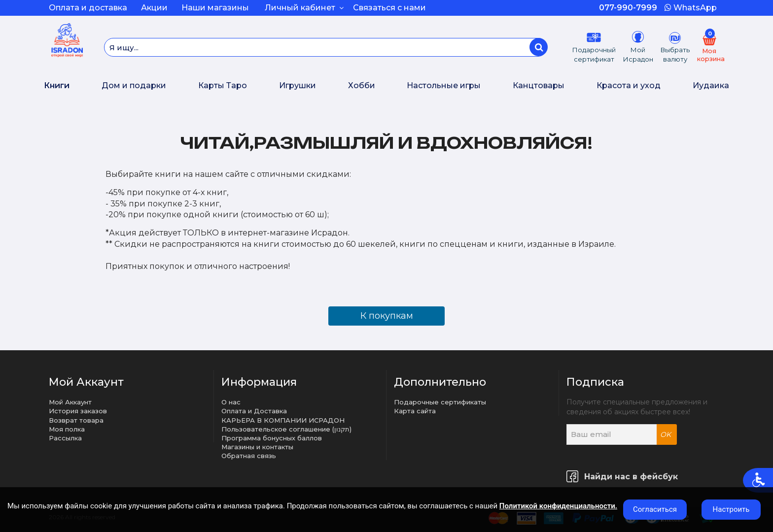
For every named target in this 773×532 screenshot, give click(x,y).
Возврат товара (76, 420)
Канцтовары (539, 85)
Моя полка (67, 429)
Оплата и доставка (88, 8)
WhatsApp (691, 8)
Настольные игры (444, 85)
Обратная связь (249, 456)
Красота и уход (629, 85)
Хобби (362, 85)
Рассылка (65, 438)
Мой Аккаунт (70, 402)
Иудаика (711, 85)
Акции (154, 8)
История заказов (78, 411)
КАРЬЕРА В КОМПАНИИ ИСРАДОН (283, 420)
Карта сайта (415, 411)
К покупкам (387, 316)
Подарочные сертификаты (440, 402)
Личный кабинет (304, 8)
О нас (231, 402)
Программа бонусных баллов (272, 438)
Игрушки (298, 85)
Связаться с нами (389, 8)
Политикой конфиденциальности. (558, 506)
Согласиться (655, 509)
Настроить (731, 509)
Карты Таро (223, 85)
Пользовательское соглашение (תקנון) (286, 429)
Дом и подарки (134, 85)
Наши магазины (215, 8)
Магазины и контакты (257, 447)
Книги (57, 85)
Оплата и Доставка (254, 411)
